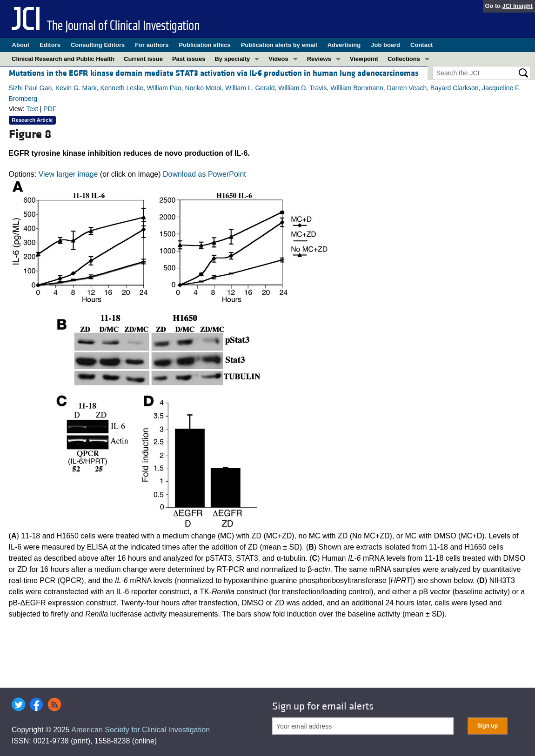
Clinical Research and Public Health (63, 59)
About (21, 45)
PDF (50, 109)
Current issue (143, 59)
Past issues (189, 59)
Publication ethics (204, 45)
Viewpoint (364, 59)
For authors (152, 45)
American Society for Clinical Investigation (140, 730)
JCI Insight (518, 6)
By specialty (232, 59)
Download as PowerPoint (204, 174)
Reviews (319, 59)
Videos (278, 59)
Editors (50, 45)
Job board (385, 45)
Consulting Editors (98, 45)
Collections (404, 59)
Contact (421, 45)
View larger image (68, 174)
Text (32, 109)
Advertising (344, 45)
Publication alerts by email (279, 45)
